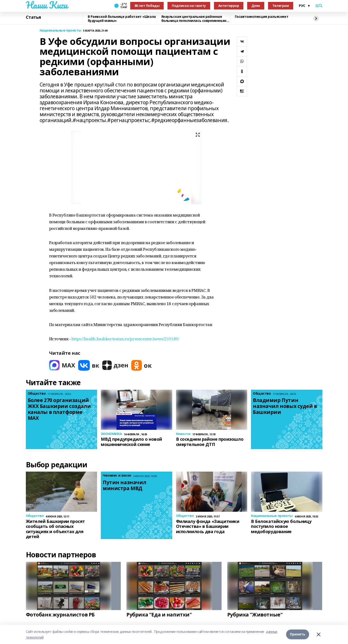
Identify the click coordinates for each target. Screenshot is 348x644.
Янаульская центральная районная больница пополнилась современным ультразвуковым (194, 19)
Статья (33, 17)
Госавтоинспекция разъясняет (262, 17)
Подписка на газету (189, 6)
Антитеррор (229, 6)
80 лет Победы (147, 6)
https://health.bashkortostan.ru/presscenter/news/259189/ (125, 339)
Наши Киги (47, 5)
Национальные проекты (60, 31)
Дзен (256, 6)
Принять (298, 634)
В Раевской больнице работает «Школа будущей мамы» (122, 19)
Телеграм (281, 6)
